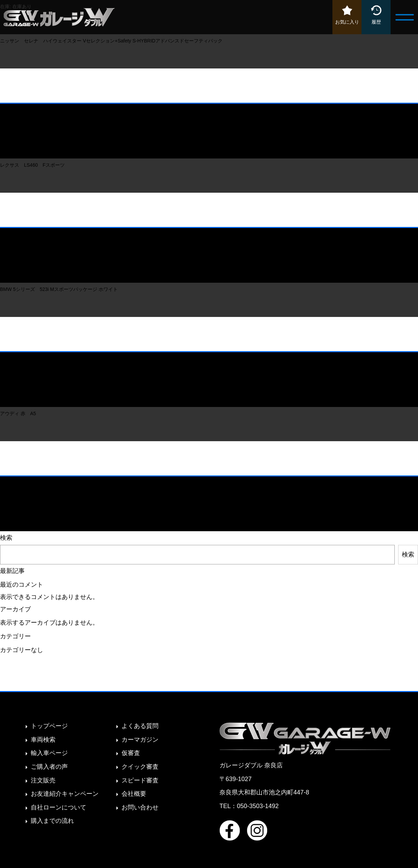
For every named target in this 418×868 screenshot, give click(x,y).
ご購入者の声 (49, 767)
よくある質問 (140, 726)
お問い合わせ (140, 807)
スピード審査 (140, 780)
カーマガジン (140, 740)
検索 (6, 538)
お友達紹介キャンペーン (65, 794)
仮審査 (131, 753)
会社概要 (134, 794)
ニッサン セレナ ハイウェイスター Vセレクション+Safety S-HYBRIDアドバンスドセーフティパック (112, 41)
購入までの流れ (52, 821)
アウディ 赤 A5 (18, 413)
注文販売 (43, 780)
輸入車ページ (49, 753)
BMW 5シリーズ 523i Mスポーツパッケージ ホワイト (59, 289)
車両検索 (43, 740)
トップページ (49, 726)
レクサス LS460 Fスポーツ (35, 165)
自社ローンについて (59, 807)
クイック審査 (140, 767)
